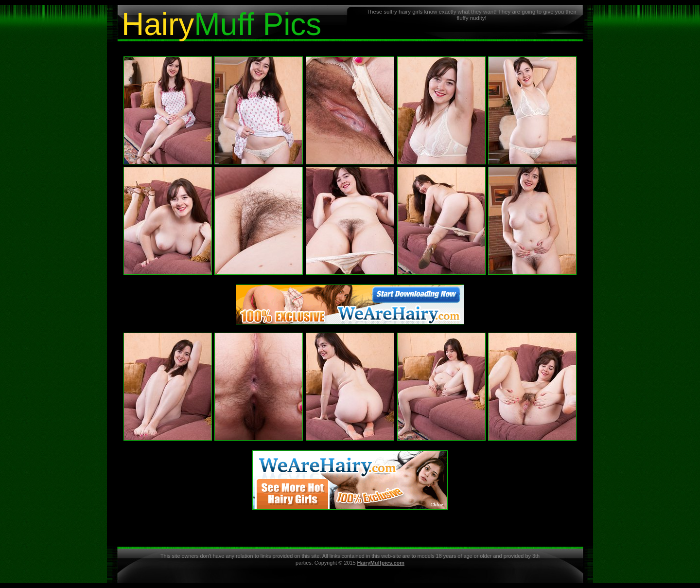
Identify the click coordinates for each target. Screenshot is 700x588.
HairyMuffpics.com (381, 563)
